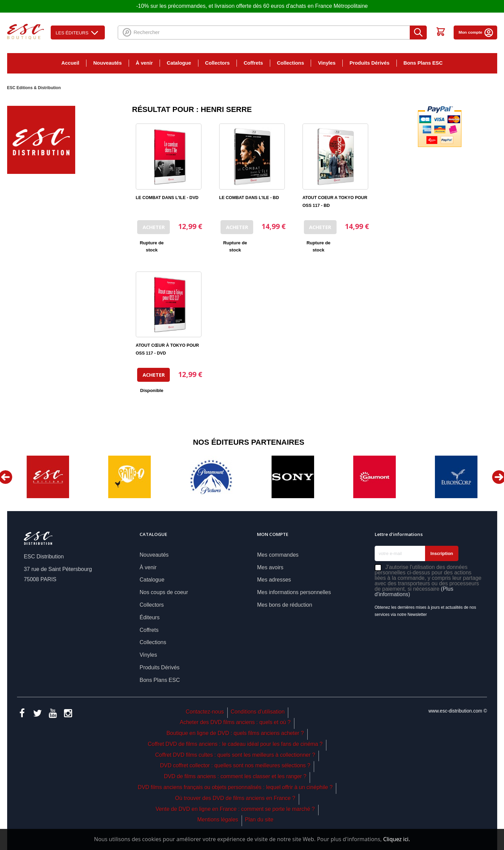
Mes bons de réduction (284, 605)
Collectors (217, 63)
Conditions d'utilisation (258, 712)
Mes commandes (278, 555)
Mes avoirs (270, 567)
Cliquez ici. (397, 839)
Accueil (70, 63)
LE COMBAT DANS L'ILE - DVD (167, 198)
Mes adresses (274, 580)
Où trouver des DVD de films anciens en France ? (235, 798)
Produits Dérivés (370, 63)
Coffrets (253, 63)
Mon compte (476, 32)
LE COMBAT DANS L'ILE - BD (249, 198)
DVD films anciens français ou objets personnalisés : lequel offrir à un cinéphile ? (235, 787)
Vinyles (327, 63)
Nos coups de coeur (164, 592)
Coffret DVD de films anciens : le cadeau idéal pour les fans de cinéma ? (235, 744)
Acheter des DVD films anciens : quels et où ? (235, 722)
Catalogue (179, 63)
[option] (48, 477)
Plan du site (259, 820)
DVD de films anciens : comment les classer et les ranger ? (235, 776)
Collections (291, 63)
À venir (144, 63)
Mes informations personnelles (294, 592)
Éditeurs (150, 617)
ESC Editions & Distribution (34, 88)
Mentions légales (218, 820)
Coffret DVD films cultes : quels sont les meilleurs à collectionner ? (235, 755)
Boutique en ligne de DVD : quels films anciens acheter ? (235, 733)
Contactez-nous (205, 712)
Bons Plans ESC (423, 63)
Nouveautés (108, 63)
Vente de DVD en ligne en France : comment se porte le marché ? (235, 809)
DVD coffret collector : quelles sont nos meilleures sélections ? (235, 765)
